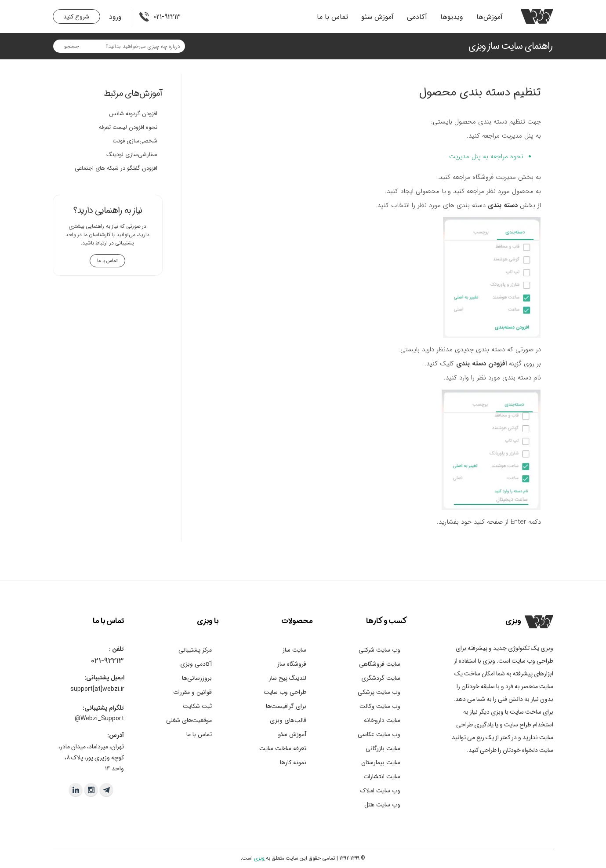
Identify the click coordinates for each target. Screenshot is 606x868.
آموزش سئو (377, 17)
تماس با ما (332, 17)
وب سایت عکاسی (379, 734)
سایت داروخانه (382, 720)
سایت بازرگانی (383, 748)
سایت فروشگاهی (380, 664)
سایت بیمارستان (381, 762)
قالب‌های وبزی (288, 720)
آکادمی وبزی (196, 664)
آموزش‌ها (490, 17)
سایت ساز (294, 650)
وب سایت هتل (382, 805)
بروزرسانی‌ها (197, 678)
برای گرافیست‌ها (286, 706)
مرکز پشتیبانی (195, 650)
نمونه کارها (293, 762)
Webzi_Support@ (99, 718)
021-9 (100, 661)
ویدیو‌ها (452, 17)
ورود (115, 17)
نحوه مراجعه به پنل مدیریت (486, 157)
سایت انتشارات (382, 777)
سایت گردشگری (381, 678)
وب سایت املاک (380, 791)
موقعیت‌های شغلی (189, 720)
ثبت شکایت (197, 706)
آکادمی (417, 17)
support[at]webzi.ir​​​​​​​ (97, 689)
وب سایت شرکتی (379, 650)
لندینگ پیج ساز (288, 678)
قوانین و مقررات (192, 692)
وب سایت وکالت (380, 706)
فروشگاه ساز (292, 664)
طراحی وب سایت (285, 692)
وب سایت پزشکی (379, 692)
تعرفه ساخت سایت (283, 748)
